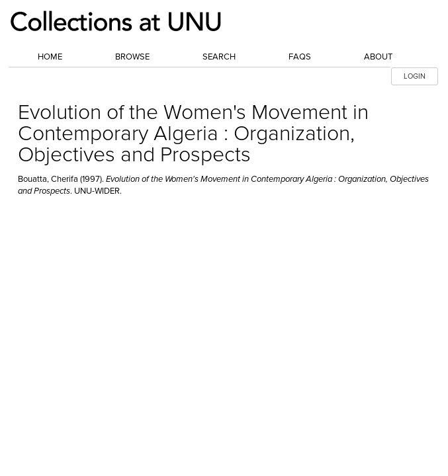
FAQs (300, 57)
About (378, 57)
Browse (132, 57)
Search (219, 57)
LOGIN (415, 76)
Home (50, 57)
